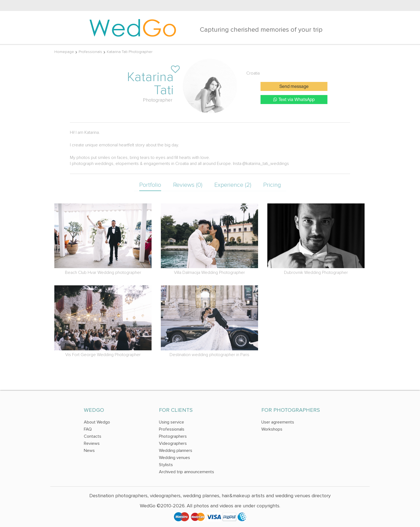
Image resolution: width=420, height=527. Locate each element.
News (89, 451)
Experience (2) (233, 185)
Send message (294, 87)
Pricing (272, 185)
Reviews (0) (188, 185)
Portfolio (150, 185)
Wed (133, 27)
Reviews (92, 443)
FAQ (88, 429)
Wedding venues (174, 458)
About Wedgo (97, 422)
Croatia (253, 73)
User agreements (278, 422)
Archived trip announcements (187, 472)
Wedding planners (176, 451)
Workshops (272, 429)
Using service (171, 422)
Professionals (90, 52)
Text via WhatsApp (294, 100)
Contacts (93, 436)
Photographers (173, 436)
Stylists (166, 465)
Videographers (173, 443)
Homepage (64, 52)
